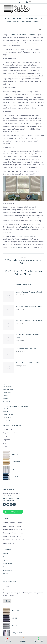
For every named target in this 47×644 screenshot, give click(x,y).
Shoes (5, 409)
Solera (14, 580)
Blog (4, 519)
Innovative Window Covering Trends (20, 308)
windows (26, 227)
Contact (6, 523)
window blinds (26, 236)
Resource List (8, 536)
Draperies (6, 402)
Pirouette (16, 424)
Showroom (7, 529)
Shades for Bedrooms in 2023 (17, 324)
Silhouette (16, 417)
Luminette (16, 432)
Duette (15, 439)
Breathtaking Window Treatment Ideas (21, 316)
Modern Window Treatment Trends (20, 300)
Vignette (15, 573)
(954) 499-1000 (14, 247)
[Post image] (4, 292)
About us (6, 516)
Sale (4, 406)
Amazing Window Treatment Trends (20, 292)
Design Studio (18, 595)
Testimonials (7, 533)
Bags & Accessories (10, 395)
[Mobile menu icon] (41, 9)
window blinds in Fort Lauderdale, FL (24, 35)
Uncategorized (8, 392)
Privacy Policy (8, 526)
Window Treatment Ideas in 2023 (19, 332)
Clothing (6, 399)
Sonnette (16, 588)
